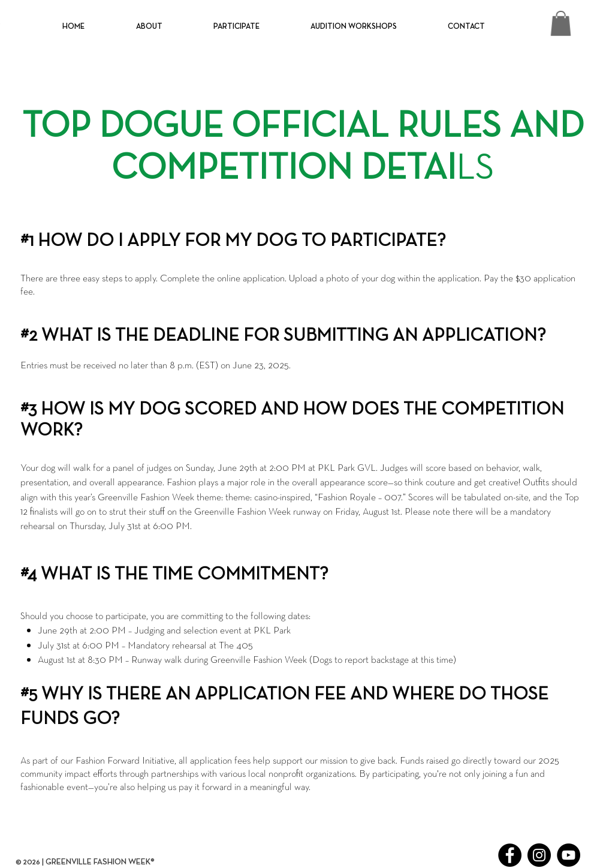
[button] (149, 27)
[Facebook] (510, 855)
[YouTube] (569, 855)
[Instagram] (539, 855)
